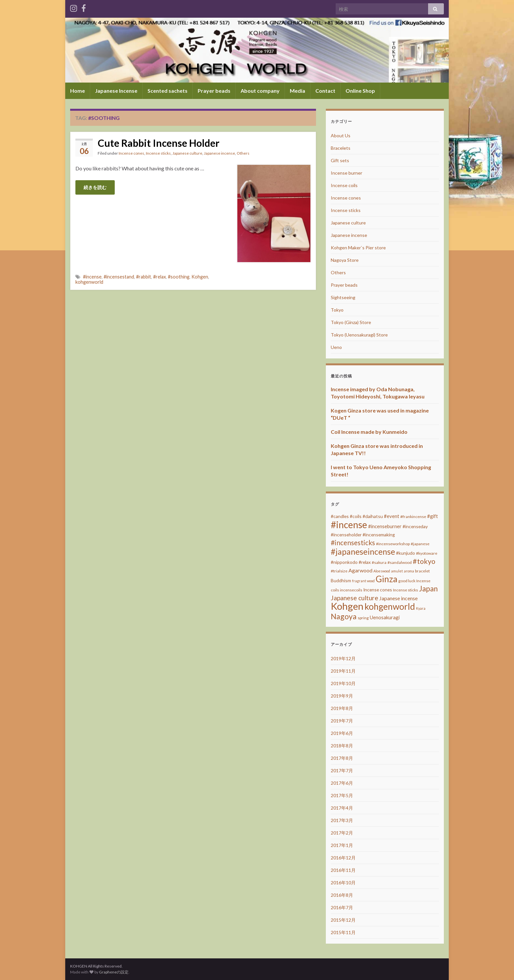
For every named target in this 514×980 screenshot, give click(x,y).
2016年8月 (342, 895)
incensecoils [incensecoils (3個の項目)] (351, 590)
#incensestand (119, 277)
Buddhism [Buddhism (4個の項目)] (341, 580)
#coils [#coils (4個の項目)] (356, 516)
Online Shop (360, 91)
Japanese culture (187, 153)
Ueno (336, 347)
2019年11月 (343, 671)
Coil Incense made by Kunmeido (369, 432)
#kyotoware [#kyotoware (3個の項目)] (427, 553)
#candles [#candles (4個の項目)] (340, 516)
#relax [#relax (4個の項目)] (365, 562)
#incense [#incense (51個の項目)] (349, 525)
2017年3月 (342, 820)
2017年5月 (342, 795)
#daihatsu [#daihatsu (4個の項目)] (373, 516)
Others (243, 153)
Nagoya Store (345, 260)
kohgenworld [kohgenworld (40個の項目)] (390, 606)
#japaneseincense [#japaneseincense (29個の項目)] (363, 552)
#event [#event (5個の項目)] (392, 516)
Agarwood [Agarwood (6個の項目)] (360, 570)
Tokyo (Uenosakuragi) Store (359, 335)
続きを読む (95, 187)
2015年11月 (343, 932)
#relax (159, 277)
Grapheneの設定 (114, 972)
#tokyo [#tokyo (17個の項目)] (424, 561)
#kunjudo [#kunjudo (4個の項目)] (405, 553)
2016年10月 (343, 883)
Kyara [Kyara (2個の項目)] (421, 608)
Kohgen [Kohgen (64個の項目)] (347, 606)
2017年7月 (342, 770)
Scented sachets (168, 91)
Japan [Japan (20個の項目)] (428, 589)
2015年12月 (343, 920)
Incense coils (344, 185)
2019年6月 (342, 733)
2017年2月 (342, 833)
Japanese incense (219, 153)
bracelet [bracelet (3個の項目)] (422, 571)
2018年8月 (342, 746)
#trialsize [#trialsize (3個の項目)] (339, 571)
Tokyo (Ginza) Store (351, 322)
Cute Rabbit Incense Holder (158, 143)
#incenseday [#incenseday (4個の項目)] (415, 526)
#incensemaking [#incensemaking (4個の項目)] (379, 535)
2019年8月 (342, 708)
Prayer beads (214, 91)
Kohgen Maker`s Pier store (358, 248)
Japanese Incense (116, 91)
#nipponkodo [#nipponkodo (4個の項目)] (344, 562)
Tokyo (337, 310)
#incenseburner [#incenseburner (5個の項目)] (385, 526)
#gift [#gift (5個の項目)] (433, 516)
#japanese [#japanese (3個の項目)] (420, 544)
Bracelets (341, 148)
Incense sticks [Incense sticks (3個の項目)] (405, 590)
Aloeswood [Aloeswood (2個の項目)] (382, 571)
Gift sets (340, 160)
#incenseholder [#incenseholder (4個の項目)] (346, 535)
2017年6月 (342, 783)
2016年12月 (343, 858)
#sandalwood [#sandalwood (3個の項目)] (400, 562)
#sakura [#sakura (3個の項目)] (379, 562)
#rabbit (144, 277)
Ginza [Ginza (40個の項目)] (386, 579)
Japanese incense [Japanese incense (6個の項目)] (398, 598)
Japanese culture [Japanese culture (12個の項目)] (355, 598)
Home (78, 91)
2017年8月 (342, 758)
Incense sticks (158, 153)
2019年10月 (343, 683)
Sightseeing (343, 297)
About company (260, 91)
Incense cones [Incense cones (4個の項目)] (378, 590)
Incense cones (131, 153)
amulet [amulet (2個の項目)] (397, 571)
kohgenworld (89, 282)
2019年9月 (342, 696)
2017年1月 (342, 845)
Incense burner (346, 173)
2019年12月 (343, 658)
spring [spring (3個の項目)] (363, 618)
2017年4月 (342, 808)
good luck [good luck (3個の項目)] (407, 581)
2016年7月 (342, 907)
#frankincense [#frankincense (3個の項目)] (413, 517)
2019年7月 (342, 721)
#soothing (179, 277)
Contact (325, 91)
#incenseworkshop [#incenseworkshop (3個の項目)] (393, 544)
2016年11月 (343, 870)
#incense (92, 277)
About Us (341, 135)
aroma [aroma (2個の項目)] (409, 571)
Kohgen (200, 277)
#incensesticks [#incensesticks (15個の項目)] (353, 543)
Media (297, 91)
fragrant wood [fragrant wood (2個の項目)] (363, 581)
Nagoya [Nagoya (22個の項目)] (344, 616)
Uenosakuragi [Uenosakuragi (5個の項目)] (385, 617)
